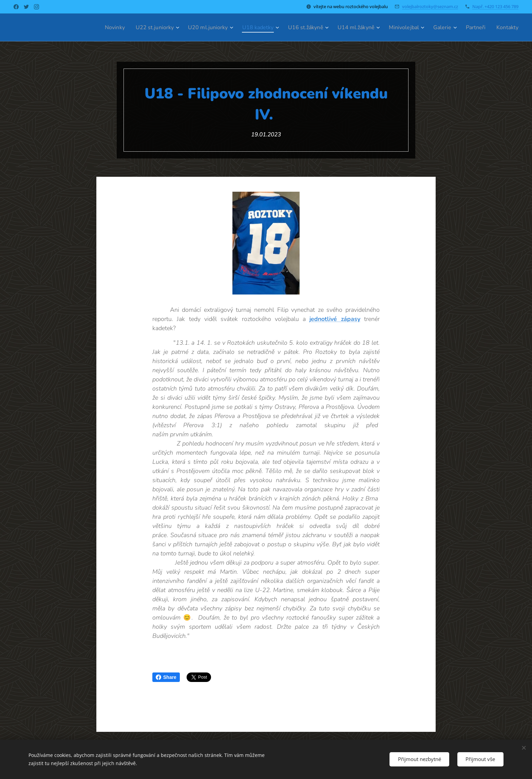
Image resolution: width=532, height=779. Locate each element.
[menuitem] (91, 27)
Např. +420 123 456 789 (495, 6)
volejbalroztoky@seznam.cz (430, 6)
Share (166, 677)
